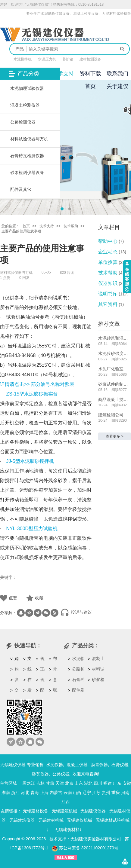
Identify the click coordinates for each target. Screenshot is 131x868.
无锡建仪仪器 (93, 811)
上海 (44, 793)
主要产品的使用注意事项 (21, 231)
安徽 (127, 783)
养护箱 (68, 59)
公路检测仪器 (23, 122)
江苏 (96, 793)
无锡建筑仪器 (22, 820)
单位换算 (108, 262)
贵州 (106, 793)
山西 (77, 793)
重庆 (116, 793)
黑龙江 (29, 783)
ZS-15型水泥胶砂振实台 (32, 394)
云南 (68, 793)
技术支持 (63, 74)
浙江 (15, 793)
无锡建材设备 (36, 811)
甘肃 (50, 783)
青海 (35, 793)
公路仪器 (61, 774)
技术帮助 (71, 226)
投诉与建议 (76, 612)
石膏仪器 (120, 765)
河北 (25, 793)
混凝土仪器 (77, 765)
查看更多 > (114, 436)
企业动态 (108, 252)
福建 (108, 783)
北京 (69, 783)
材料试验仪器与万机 (29, 139)
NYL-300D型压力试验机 (32, 529)
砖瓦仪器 (40, 774)
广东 (117, 783)
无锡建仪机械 (80, 820)
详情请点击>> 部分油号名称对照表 (37, 384)
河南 (125, 793)
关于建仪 (117, 86)
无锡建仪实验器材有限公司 (96, 839)
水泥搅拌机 (23, 59)
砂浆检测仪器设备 (27, 173)
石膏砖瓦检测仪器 (27, 156)
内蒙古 (56, 793)
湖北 (88, 783)
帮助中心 (108, 241)
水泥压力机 (47, 59)
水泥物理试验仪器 (27, 88)
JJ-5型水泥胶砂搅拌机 (30, 461)
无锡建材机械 (51, 820)
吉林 (40, 783)
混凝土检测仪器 (25, 105)
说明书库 (108, 294)
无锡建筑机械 (64, 811)
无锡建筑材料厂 (69, 830)
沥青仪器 (99, 765)
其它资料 (108, 304)
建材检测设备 (90, 59)
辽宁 (87, 793)
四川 (98, 783)
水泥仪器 (55, 765)
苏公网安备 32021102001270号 (85, 848)
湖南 (6, 793)
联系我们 (117, 74)
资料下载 (90, 74)
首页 (90, 86)
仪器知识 (108, 283)
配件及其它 (21, 189)
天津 (60, 783)
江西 (66, 802)
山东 (79, 783)
